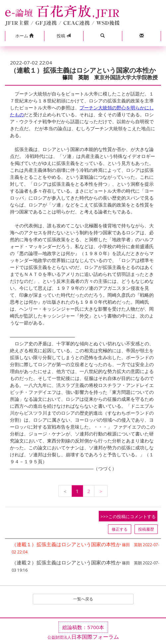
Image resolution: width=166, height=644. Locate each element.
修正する (120, 529)
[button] (25, 36)
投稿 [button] (64, 36)
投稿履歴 (146, 529)
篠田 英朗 (76, 77)
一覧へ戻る (83, 599)
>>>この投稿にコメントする (128, 516)
